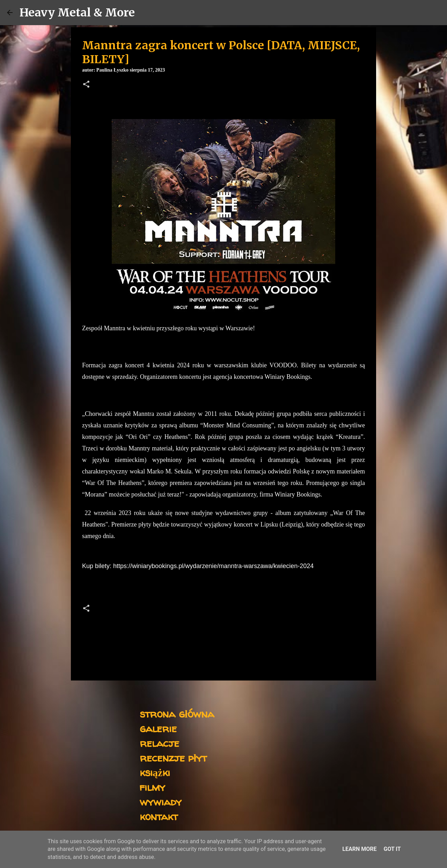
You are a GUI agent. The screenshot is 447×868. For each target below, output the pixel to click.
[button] (86, 85)
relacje (159, 743)
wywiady (161, 801)
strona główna (177, 713)
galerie (158, 728)
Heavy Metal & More (77, 13)
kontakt (159, 816)
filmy (152, 787)
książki (155, 772)
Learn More (359, 849)
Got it (392, 849)
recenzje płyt (173, 757)
